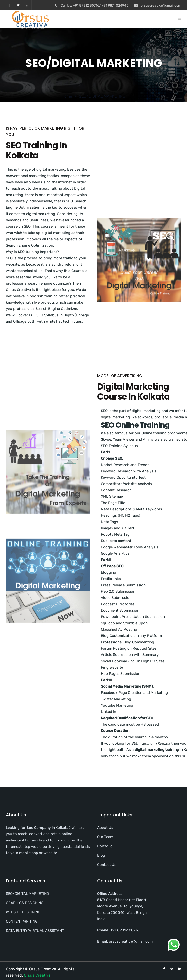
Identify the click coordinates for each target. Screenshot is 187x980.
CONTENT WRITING (22, 921)
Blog (101, 855)
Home (67, 96)
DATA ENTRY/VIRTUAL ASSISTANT (35, 931)
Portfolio (105, 846)
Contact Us (107, 865)
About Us (105, 828)
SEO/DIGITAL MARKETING (27, 894)
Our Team (105, 837)
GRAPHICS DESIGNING (25, 903)
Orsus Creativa (37, 975)
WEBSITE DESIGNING (23, 912)
